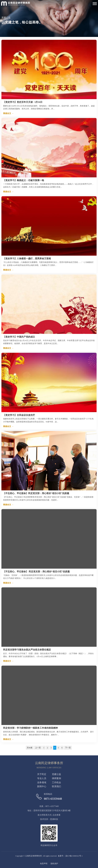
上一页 (38, 748)
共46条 (30, 748)
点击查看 (56, 815)
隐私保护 (54, 864)
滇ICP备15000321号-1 (74, 856)
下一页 (68, 748)
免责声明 (44, 864)
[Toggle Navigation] (95, 4)
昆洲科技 (54, 819)
